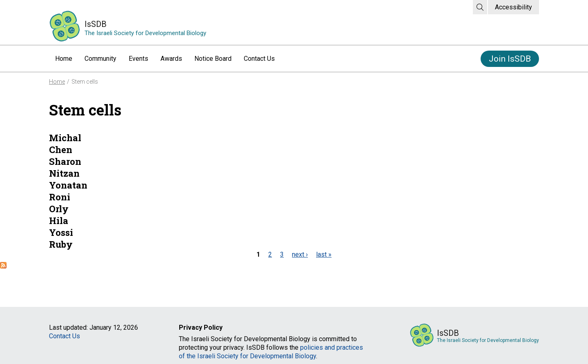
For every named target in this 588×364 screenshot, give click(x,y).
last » (324, 254)
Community (100, 59)
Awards (171, 59)
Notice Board (213, 59)
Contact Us (259, 59)
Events (138, 59)
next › (300, 254)
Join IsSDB (510, 59)
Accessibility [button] (513, 7)
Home (64, 59)
